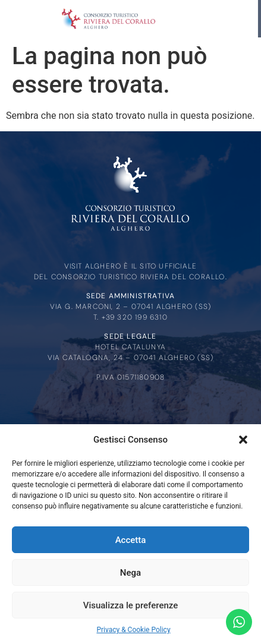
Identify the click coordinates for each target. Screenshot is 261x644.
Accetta (131, 540)
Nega (130, 573)
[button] (243, 440)
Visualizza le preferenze (131, 605)
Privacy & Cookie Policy (133, 630)
